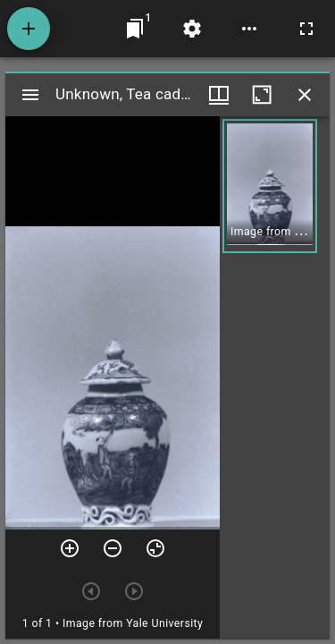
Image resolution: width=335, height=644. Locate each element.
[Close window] (305, 95)
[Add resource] (29, 29)
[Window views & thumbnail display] (219, 95)
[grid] (275, 377)
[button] (270, 186)
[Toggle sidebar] (30, 95)
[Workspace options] (249, 29)
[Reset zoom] (155, 548)
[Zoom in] (70, 548)
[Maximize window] (262, 95)
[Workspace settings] (192, 29)
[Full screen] (306, 29)
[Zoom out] (113, 548)
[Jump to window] (135, 29)
